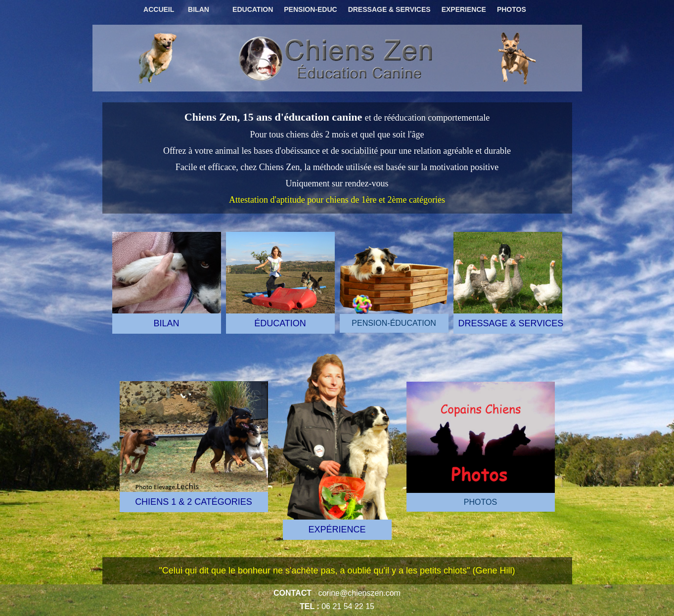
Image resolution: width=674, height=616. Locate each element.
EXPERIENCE (464, 9)
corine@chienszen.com (359, 593)
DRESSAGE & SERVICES (389, 9)
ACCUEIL (159, 9)
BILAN (199, 9)
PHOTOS (512, 9)
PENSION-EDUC (310, 9)
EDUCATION (253, 9)
